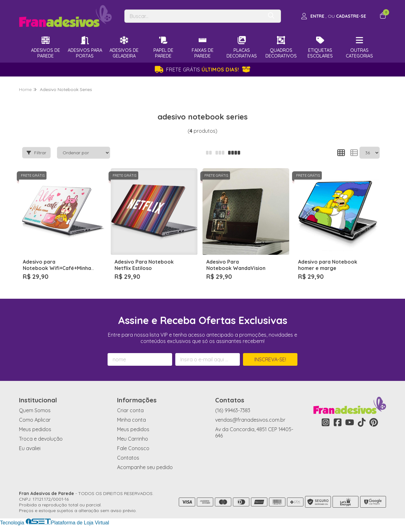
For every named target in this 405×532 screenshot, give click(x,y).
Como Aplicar (35, 420)
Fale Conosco (133, 448)
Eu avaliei (30, 448)
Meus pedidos (35, 429)
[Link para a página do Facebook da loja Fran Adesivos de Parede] (338, 422)
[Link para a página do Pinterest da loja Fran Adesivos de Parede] (374, 422)
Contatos (128, 458)
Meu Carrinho (133, 439)
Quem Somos (35, 410)
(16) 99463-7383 (233, 410)
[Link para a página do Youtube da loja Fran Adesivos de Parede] (350, 422)
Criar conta (130, 410)
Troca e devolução (41, 439)
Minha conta (131, 420)
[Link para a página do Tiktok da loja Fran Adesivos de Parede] (362, 422)
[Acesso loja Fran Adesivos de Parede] (333, 16)
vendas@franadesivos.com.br (250, 420)
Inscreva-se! (270, 359)
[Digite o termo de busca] (194, 16)
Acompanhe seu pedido (145, 467)
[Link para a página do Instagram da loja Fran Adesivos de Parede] (326, 422)
